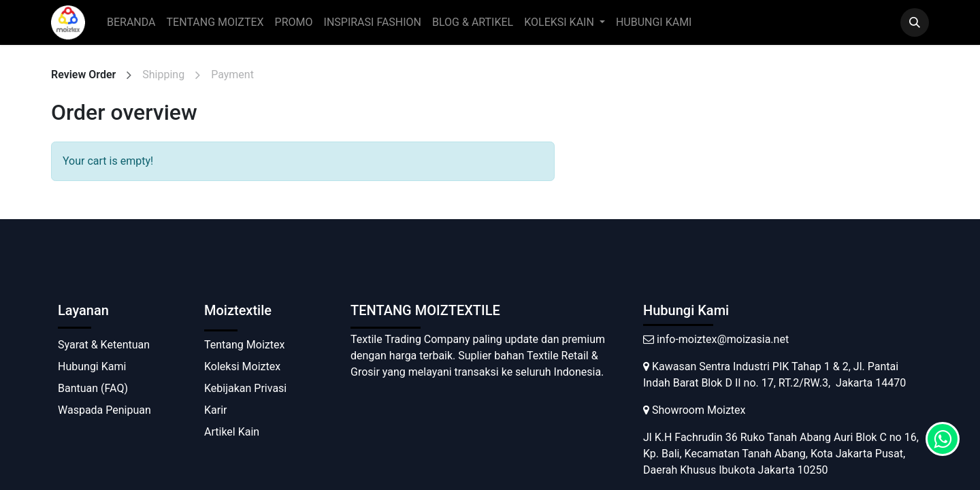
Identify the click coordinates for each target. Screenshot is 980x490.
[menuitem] (131, 22)
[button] (915, 22)
